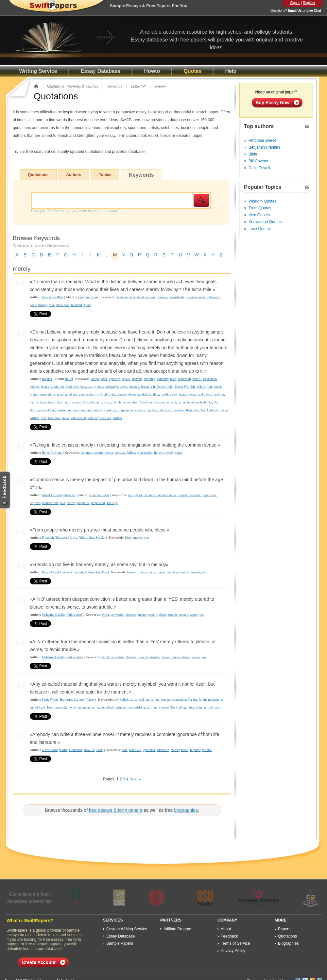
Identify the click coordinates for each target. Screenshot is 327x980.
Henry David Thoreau (56, 572)
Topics (105, 175)
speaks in (127, 410)
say (204, 572)
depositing (210, 495)
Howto (152, 71)
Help (231, 71)
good (60, 394)
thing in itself (205, 707)
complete (135, 750)
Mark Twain (50, 700)
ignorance (149, 750)
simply (98, 410)
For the (192, 700)
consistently (177, 297)
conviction (117, 615)
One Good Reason (152, 402)
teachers (179, 410)
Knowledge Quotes (265, 222)
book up (86, 387)
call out (144, 700)
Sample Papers (120, 943)
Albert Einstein (52, 495)
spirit (118, 707)
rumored (87, 410)
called (124, 700)
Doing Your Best (87, 297)
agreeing (114, 379)
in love (159, 453)
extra (201, 297)
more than (63, 305)
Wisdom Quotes (262, 201)
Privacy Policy (233, 951)
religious (74, 410)
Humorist (66, 700)
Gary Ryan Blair (53, 297)
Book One (72, 387)
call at (134, 700)
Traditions (54, 418)
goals (33, 305)
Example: (75, 211)
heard (52, 402)
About (226, 929)
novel (185, 750)
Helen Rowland (52, 453)
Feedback (229, 936)
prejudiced (98, 503)
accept (95, 379)
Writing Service (38, 71)
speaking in (112, 410)
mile (52, 305)
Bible (253, 154)
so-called (107, 707)
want (218, 707)
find (209, 387)
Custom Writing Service (127, 929)
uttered (184, 615)
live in (161, 572)
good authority (88, 394)
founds (34, 394)
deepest (131, 615)
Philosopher (86, 538)
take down (165, 410)
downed (134, 387)
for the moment (209, 700)
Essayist (78, 572)
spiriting (139, 707)
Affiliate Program (178, 929)
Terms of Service (235, 943)
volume (207, 750)
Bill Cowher (258, 161)
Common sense (99, 495)
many (108, 402)
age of (138, 495)
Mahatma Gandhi (53, 615)
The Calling (178, 707)
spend (87, 305)
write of (92, 418)
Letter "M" (139, 86)
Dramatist (75, 750)
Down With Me (185, 387)
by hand (98, 387)
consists (120, 453)
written (117, 418)
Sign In (295, 3)
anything (150, 379)
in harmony (148, 572)
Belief (69, 379)
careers (163, 297)
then (189, 410)
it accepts (75, 402)
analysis (137, 379)
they (196, 410)
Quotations (38, 175)
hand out (219, 394)
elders (201, 387)
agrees (126, 379)
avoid (105, 615)
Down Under (165, 387)
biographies (186, 810)
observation (131, 402)
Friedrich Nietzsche (55, 538)
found (217, 387)
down (124, 387)
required (76, 305)
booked (34, 387)
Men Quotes (259, 215)
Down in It (148, 387)
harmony (133, 572)
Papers (284, 929)
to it (43, 418)
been (173, 379)
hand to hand (38, 402)
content (166, 700)
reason (62, 410)
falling (131, 453)
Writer (91, 700)
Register (309, 3)
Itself (51, 707)
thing (191, 707)
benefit (197, 379)
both (125, 750)
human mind (50, 503)
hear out (63, 402)
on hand (171, 402)
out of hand (49, 410)
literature (163, 750)
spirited (128, 707)
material (61, 707)
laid (63, 503)
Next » (135, 779)
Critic (73, 538)
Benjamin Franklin (264, 147)
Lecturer (79, 700)
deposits (35, 503)
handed (142, 394)
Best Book (210, 379)
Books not (57, 387)
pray (147, 538)
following (213, 297)
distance (191, 297)
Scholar (101, 538)
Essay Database (101, 71)
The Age (112, 503)
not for (95, 707)
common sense (103, 453)
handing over (169, 394)
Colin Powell (259, 168)
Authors (74, 175)
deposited (195, 495)
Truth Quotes (260, 208)
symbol (164, 707)
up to (66, 418)
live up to (96, 402)
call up (155, 700)
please (163, 615)
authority (163, 379)
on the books (204, 402)
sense (179, 453)
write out (105, 418)
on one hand (186, 402)
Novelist (89, 750)
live (86, 402)
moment (84, 707)
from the (143, 657)
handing (154, 394)
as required (137, 297)
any (116, 700)
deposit (182, 495)
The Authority (210, 410)
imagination (145, 453)
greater (142, 615)
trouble (173, 615)
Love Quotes (260, 229)
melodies (172, 572)
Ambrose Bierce (262, 140)
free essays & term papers (116, 810)
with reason (78, 418)
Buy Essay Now (273, 103)
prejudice (83, 503)
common (86, 453)
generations (48, 394)
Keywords (114, 86)
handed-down (127, 394)
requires (195, 750)
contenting (179, 700)
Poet (105, 572)
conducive (112, 387)
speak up (140, 410)
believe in (184, 379)
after (104, 379)
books (45, 387)
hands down (187, 394)
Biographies (288, 943)
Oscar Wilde (50, 750)
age (130, 495)
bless (129, 538)
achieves (122, 297)
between (151, 297)
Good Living (108, 394)
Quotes (192, 71)
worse (194, 615)
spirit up (152, 707)
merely (43, 305)
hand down (204, 394)
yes (202, 615)
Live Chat (314, 11)
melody (185, 572)
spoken (152, 410)
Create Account (39, 962)
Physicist (69, 495)
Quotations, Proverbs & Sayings (73, 86)
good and (71, 394)
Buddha (47, 379)
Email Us (295, 11)
